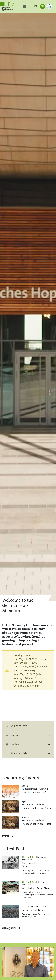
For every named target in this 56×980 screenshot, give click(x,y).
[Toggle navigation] (24, 7)
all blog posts (9, 928)
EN (42, 6)
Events (6, 836)
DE (36, 6)
